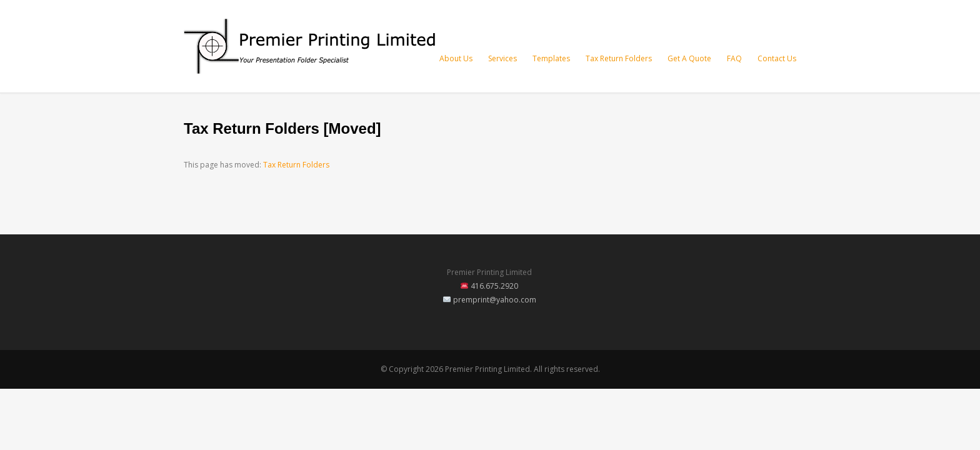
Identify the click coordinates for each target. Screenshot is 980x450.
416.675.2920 (494, 286)
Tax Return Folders (619, 58)
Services (502, 58)
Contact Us (777, 58)
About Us (456, 58)
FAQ (734, 58)
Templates (551, 58)
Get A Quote (689, 58)
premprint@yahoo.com (495, 300)
